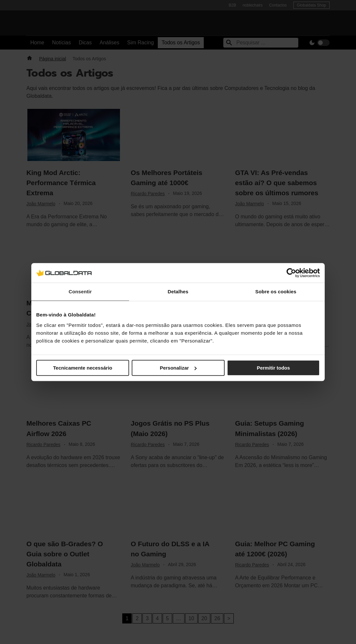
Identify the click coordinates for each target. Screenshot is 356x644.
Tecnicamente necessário (83, 368)
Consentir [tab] (80, 292)
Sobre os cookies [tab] (276, 292)
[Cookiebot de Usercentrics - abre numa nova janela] (291, 273)
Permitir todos (274, 368)
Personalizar (178, 368)
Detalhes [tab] (178, 292)
